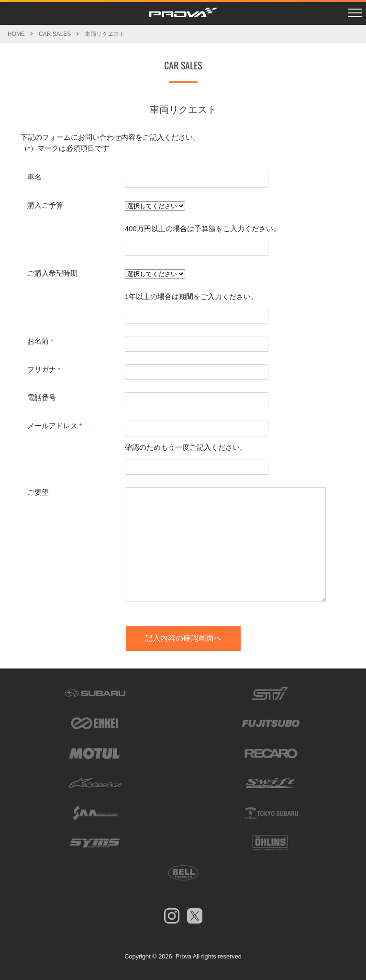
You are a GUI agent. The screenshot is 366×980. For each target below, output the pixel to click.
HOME (16, 34)
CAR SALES (55, 34)
